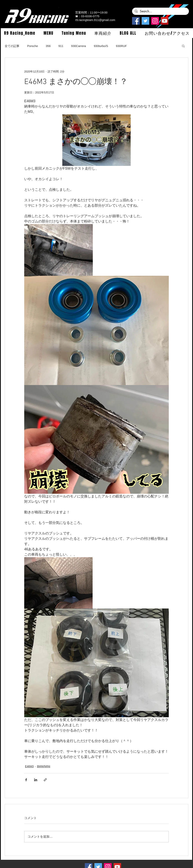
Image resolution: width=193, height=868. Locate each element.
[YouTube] (165, 21)
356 (48, 46)
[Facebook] (136, 21)
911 (61, 46)
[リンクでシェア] (45, 780)
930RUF (121, 46)
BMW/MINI (44, 766)
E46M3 (29, 766)
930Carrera (79, 46)
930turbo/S (101, 46)
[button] (48, 33)
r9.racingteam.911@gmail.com (95, 20)
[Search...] (160, 11)
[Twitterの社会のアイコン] (145, 21)
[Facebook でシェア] (26, 780)
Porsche (33, 46)
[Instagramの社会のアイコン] (155, 21)
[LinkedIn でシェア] (36, 780)
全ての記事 (12, 46)
